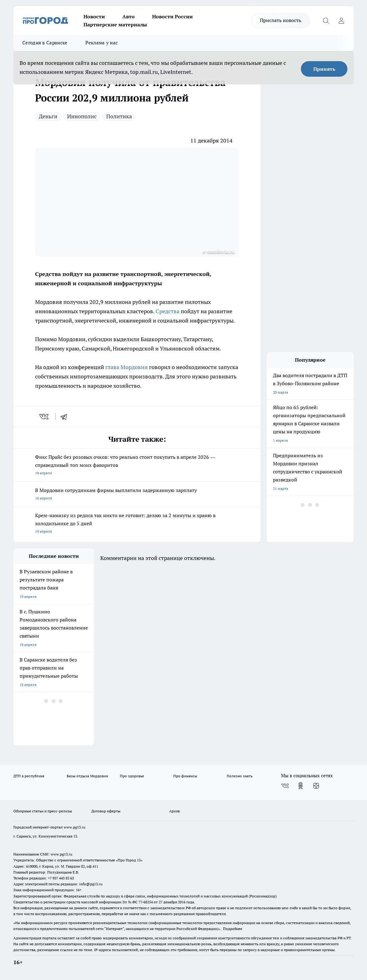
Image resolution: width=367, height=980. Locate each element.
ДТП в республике (29, 776)
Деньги (48, 116)
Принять (324, 69)
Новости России (172, 16)
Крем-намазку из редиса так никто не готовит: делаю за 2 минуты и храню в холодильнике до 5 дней (137, 524)
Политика (119, 116)
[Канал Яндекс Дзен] (316, 786)
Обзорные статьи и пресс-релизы (43, 811)
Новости (94, 16)
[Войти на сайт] (341, 20)
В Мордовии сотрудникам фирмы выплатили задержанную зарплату (137, 495)
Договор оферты (106, 811)
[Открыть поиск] (326, 20)
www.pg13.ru (75, 827)
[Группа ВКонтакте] (285, 786)
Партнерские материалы (115, 25)
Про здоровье (132, 776)
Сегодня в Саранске (45, 43)
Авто (129, 16)
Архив (174, 811)
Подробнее (233, 929)
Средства (168, 311)
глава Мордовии (127, 367)
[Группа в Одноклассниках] (301, 786)
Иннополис (82, 116)
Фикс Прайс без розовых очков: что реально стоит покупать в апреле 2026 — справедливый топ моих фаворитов (137, 465)
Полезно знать (240, 776)
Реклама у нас (102, 43)
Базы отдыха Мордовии (87, 776)
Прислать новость (281, 20)
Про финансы (185, 776)
